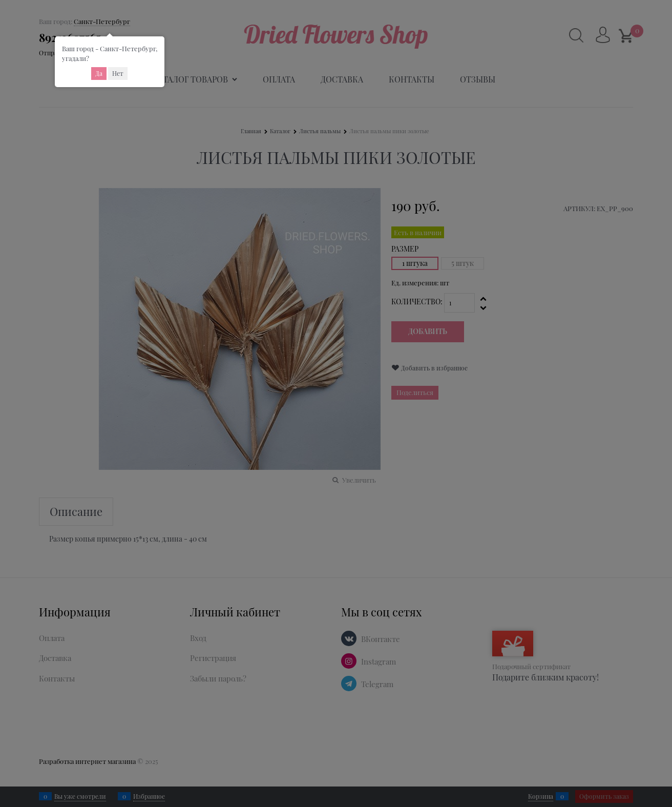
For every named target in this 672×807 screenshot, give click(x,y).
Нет (118, 73)
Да (99, 73)
